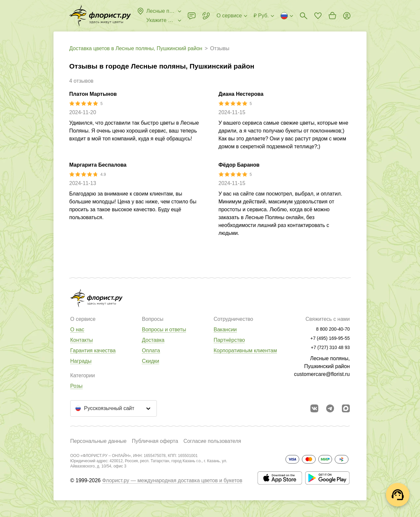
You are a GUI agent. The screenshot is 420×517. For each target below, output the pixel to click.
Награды (81, 361)
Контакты (82, 340)
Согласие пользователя (212, 441)
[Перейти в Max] (346, 408)
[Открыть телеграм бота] (330, 408)
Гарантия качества (93, 351)
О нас (77, 330)
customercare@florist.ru (322, 374)
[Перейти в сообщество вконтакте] (314, 408)
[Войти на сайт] (347, 16)
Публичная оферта (155, 441)
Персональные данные (98, 441)
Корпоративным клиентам (245, 351)
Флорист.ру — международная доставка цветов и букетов (172, 480)
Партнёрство (229, 340)
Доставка (153, 340)
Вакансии (225, 330)
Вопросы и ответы (164, 330)
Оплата (151, 351)
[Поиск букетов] (304, 16)
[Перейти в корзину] (332, 16)
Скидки (150, 361)
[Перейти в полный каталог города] (100, 16)
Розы (76, 386)
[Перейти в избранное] (318, 16)
